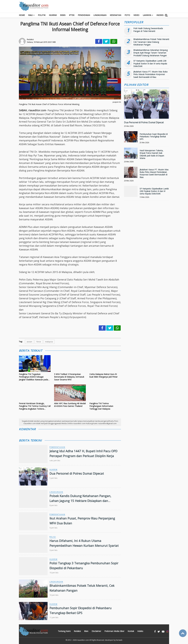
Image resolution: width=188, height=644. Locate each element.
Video (136, 15)
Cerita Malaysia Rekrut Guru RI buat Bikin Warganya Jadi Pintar (103, 376)
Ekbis (63, 15)
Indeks (160, 15)
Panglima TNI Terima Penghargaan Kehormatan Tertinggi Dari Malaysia (101, 406)
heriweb (119, 640)
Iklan (86, 631)
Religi (53, 537)
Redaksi (77, 631)
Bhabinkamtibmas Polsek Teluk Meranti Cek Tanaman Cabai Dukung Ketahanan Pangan (151, 42)
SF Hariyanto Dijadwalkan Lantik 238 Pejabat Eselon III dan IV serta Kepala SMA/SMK (150, 64)
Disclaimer (96, 631)
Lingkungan (100, 15)
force (39, 342)
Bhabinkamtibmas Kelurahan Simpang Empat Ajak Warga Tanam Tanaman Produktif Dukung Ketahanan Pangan (150, 53)
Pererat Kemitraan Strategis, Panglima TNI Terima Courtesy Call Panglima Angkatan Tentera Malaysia (35, 406)
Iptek (72, 15)
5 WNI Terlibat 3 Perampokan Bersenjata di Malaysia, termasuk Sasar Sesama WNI (69, 377)
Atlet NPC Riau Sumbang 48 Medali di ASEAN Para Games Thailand (70, 405)
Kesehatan (115, 15)
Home (22, 15)
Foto (127, 15)
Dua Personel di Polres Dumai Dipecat (77, 473)
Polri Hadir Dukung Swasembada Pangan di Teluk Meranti (148, 30)
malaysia (49, 342)
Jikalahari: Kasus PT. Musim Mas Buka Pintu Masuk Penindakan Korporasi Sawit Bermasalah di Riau (150, 74)
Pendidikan (84, 15)
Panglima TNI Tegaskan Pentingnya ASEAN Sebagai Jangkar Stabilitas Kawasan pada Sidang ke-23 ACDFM (33, 377)
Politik (42, 15)
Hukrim (53, 15)
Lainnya (147, 15)
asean (29, 342)
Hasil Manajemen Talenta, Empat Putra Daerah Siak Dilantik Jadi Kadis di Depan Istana (152, 154)
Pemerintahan (57, 447)
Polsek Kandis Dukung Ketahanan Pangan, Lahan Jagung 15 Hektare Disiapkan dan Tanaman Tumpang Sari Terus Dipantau (80, 501)
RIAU (30, 15)
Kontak (131, 631)
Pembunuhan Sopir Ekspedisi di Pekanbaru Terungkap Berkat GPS (154, 137)
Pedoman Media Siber (114, 631)
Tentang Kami (64, 631)
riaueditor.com (83, 640)
